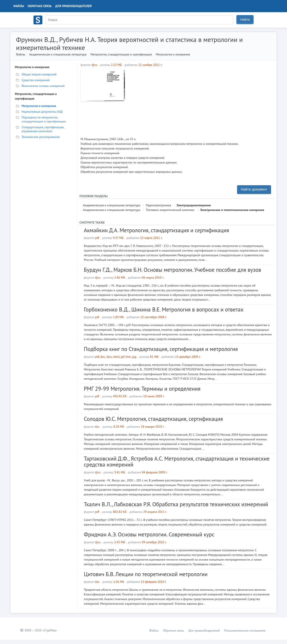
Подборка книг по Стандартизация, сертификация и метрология (161, 349)
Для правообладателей (73, 6)
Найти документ (254, 189)
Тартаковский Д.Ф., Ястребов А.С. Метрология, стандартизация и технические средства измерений (177, 462)
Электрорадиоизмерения (194, 205)
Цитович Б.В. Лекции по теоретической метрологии (146, 574)
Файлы (19, 6)
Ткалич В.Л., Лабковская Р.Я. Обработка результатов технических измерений (176, 504)
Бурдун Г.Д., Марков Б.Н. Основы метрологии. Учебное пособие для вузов (172, 270)
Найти (245, 19)
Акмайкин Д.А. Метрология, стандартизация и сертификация (156, 230)
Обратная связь (40, 6)
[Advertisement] (200, 100)
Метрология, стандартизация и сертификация (121, 54)
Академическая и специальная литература (58, 54)
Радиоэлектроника (158, 205)
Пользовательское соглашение (245, 630)
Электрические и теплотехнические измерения (232, 210)
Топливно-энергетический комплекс (170, 210)
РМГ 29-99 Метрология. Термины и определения (142, 389)
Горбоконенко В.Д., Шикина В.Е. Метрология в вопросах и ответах (164, 309)
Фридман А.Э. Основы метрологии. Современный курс (149, 534)
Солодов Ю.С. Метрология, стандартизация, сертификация (153, 419)
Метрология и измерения (173, 54)
